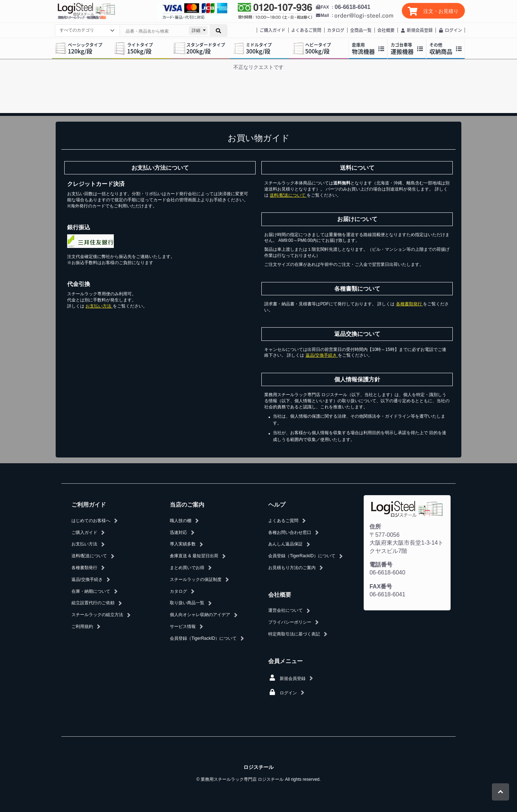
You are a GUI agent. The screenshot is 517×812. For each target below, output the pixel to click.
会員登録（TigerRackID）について (203, 638)
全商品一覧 (361, 30)
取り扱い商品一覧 (187, 603)
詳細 (196, 30)
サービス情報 (183, 626)
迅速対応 (178, 532)
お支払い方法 (99, 306)
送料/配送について (288, 195)
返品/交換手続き (322, 355)
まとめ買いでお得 (187, 568)
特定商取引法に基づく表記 (294, 634)
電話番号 (381, 565)
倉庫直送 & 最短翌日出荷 (194, 556)
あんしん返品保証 (285, 544)
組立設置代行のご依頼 (93, 603)
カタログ (336, 30)
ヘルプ (277, 505)
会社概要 (386, 30)
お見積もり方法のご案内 (292, 568)
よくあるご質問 (306, 30)
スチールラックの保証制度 (196, 579)
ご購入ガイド (273, 30)
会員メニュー (285, 661)
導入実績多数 (183, 544)
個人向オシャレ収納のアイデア (200, 615)
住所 (375, 527)
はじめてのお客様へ (91, 521)
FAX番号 (381, 586)
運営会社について (285, 610)
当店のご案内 (187, 505)
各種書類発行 (409, 304)
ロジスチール (258, 767)
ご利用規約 (82, 626)
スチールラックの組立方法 (97, 615)
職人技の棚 (181, 521)
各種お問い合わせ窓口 (290, 532)
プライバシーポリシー (290, 622)
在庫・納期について (91, 591)
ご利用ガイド (89, 505)
